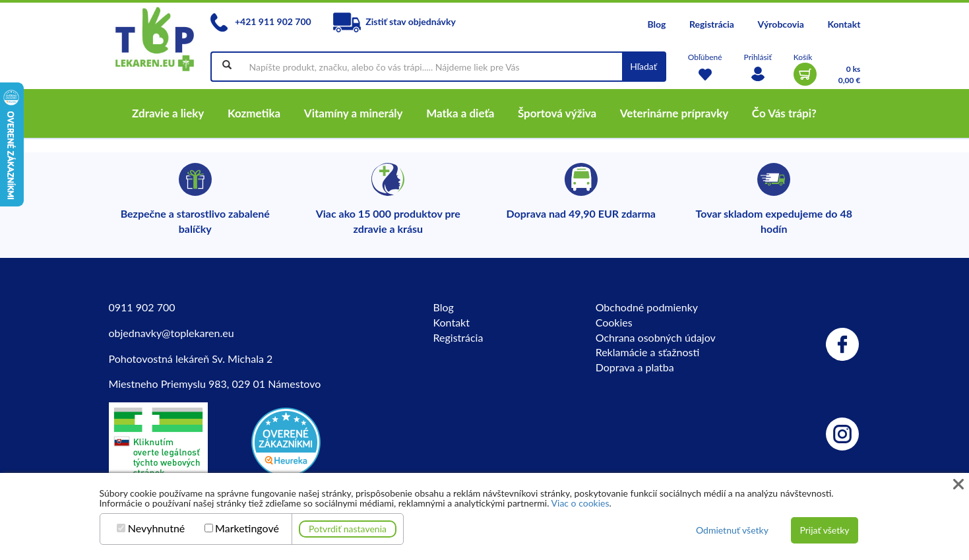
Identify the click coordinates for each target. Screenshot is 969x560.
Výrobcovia (781, 24)
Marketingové (247, 528)
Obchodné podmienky (647, 307)
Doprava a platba (635, 367)
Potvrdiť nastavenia (348, 529)
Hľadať (643, 66)
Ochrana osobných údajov (656, 337)
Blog (656, 24)
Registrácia (712, 24)
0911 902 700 (142, 307)
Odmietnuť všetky (732, 530)
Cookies (614, 322)
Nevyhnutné (157, 528)
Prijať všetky (824, 530)
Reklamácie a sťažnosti (648, 352)
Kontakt (844, 24)
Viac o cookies (580, 503)
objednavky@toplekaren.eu (172, 333)
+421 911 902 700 (261, 21)
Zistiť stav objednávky (394, 21)
